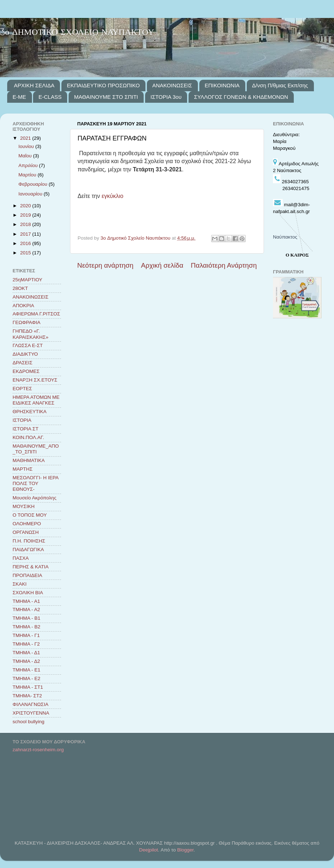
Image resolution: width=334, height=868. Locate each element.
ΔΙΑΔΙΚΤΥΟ (25, 354)
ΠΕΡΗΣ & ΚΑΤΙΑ (31, 567)
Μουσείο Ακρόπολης (34, 498)
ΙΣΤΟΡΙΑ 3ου (166, 97)
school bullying (29, 722)
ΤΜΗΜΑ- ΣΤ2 (27, 696)
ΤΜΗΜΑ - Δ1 (26, 653)
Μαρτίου (28, 175)
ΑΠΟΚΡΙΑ (23, 306)
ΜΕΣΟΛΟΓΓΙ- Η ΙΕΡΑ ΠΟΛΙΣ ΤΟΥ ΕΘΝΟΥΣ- (35, 483)
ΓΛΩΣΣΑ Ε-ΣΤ (28, 345)
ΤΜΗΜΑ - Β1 (26, 618)
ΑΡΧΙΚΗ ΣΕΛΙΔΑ (34, 85)
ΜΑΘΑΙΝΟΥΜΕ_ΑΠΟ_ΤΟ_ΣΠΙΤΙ (36, 449)
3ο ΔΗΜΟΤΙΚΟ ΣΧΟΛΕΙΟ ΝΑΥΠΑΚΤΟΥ (77, 33)
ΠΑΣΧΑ (21, 558)
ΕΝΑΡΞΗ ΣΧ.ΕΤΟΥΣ (35, 380)
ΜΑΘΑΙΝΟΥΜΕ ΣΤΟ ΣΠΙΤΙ (106, 97)
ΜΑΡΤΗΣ (23, 469)
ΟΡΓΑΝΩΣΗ (26, 532)
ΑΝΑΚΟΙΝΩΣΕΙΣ (172, 85)
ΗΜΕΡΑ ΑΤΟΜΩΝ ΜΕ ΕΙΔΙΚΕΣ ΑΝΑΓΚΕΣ (36, 400)
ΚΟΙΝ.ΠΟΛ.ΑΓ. (28, 437)
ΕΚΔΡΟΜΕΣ (26, 371)
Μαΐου (26, 156)
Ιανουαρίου (31, 194)
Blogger (185, 850)
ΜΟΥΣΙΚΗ (24, 506)
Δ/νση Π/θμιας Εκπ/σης (280, 85)
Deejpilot (149, 850)
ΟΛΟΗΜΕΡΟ (27, 524)
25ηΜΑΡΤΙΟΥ (27, 280)
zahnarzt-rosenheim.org (38, 750)
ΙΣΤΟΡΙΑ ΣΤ (25, 429)
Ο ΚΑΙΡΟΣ (297, 255)
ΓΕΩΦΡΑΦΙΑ (26, 322)
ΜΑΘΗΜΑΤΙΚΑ (29, 460)
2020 (26, 206)
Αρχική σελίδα (162, 265)
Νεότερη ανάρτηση (105, 265)
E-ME (19, 97)
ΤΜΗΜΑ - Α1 (26, 601)
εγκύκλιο (112, 196)
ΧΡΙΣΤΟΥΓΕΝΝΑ (31, 713)
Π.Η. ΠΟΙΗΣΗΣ (29, 541)
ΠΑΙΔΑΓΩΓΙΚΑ (28, 550)
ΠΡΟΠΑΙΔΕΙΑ (27, 575)
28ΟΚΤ (20, 288)
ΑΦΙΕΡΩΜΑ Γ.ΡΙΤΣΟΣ (36, 314)
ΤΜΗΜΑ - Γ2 (26, 644)
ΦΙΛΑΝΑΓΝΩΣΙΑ (31, 704)
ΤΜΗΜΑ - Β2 (26, 627)
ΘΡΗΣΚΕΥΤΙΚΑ (30, 412)
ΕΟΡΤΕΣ (22, 389)
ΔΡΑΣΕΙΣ (22, 363)
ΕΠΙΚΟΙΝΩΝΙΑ (222, 85)
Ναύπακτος (285, 237)
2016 (26, 243)
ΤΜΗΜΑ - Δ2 (26, 661)
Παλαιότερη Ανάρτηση (224, 265)
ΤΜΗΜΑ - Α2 (26, 610)
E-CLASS (50, 97)
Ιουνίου (27, 146)
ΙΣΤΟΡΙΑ (22, 420)
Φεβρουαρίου (33, 184)
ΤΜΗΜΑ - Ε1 (26, 670)
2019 (26, 215)
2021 (26, 138)
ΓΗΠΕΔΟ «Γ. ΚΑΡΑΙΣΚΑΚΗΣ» (31, 334)
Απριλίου (29, 165)
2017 (26, 234)
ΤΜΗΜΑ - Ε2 (26, 678)
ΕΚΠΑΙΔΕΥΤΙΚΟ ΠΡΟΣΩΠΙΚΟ (103, 85)
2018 (26, 224)
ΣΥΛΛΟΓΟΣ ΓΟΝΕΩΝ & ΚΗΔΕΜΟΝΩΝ (241, 97)
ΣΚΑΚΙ (20, 584)
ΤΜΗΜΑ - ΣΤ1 (28, 687)
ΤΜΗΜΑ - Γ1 (26, 635)
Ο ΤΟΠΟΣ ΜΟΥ (30, 515)
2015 (26, 253)
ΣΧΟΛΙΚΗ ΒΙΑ (28, 593)
